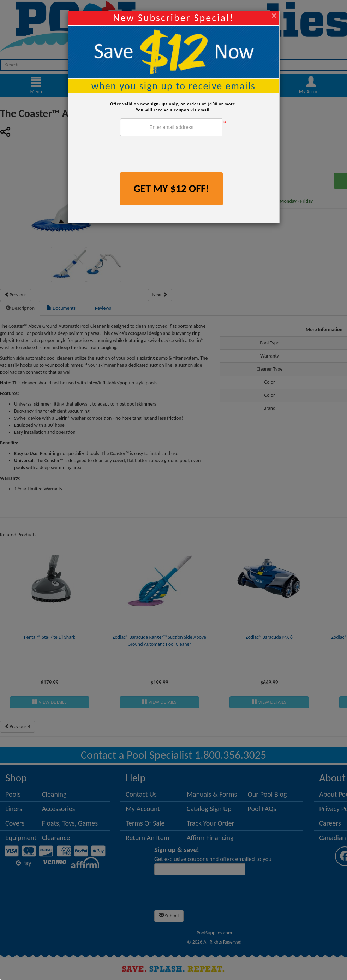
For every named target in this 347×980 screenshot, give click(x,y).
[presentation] (174, 155)
